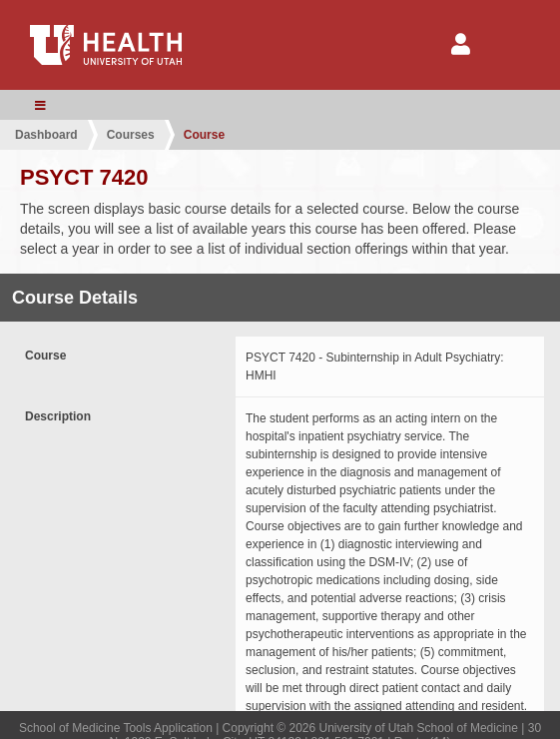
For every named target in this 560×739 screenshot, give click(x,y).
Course (204, 135)
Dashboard (46, 135)
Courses (131, 135)
